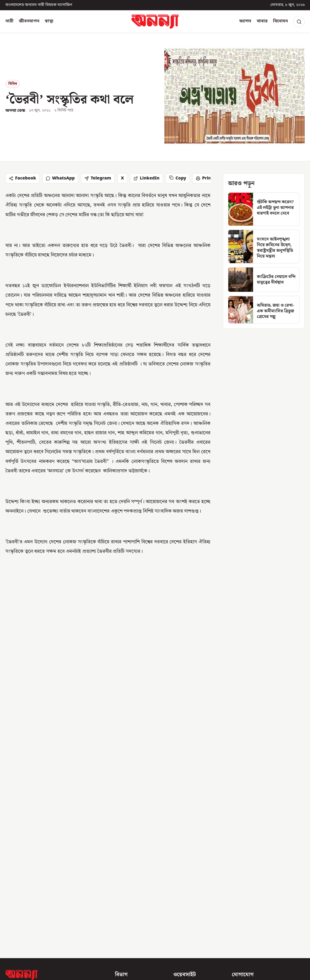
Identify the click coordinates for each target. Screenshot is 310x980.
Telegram (98, 178)
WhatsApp (60, 178)
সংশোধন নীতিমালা (189, 874)
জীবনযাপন (29, 21)
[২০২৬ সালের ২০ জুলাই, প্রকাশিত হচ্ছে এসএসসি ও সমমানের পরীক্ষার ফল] (53, 717)
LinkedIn (147, 178)
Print (204, 178)
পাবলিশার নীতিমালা (191, 884)
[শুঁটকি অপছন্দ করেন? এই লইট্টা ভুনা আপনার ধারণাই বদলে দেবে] (264, 209)
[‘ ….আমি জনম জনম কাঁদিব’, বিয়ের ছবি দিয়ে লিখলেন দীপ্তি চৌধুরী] (257, 717)
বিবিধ (13, 84)
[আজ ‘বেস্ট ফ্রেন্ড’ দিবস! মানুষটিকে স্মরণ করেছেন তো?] (155, 717)
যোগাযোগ (182, 855)
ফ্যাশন (245, 21)
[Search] (299, 22)
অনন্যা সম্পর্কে (186, 845)
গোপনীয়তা (183, 893)
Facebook (23, 178)
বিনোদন (280, 21)
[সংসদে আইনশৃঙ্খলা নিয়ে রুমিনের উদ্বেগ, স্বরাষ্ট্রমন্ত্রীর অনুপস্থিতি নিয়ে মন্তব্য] (264, 246)
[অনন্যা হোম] (155, 22)
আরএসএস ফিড (187, 903)
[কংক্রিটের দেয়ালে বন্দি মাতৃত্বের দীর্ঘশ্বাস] (264, 280)
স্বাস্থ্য (49, 21)
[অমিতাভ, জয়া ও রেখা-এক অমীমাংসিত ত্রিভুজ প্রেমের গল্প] (264, 310)
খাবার (262, 21)
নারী (9, 21)
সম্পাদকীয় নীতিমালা (191, 864)
